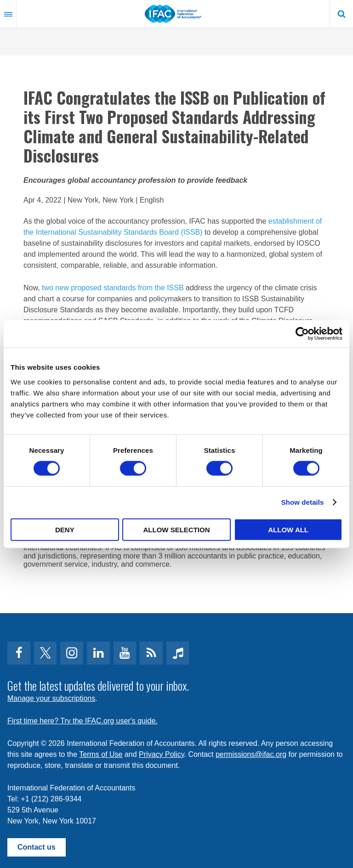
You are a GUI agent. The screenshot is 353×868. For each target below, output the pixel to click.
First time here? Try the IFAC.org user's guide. (83, 721)
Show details (303, 502)
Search (342, 14)
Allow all (288, 529)
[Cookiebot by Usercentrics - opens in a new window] (302, 334)
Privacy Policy (161, 754)
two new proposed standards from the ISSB (113, 288)
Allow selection (176, 529)
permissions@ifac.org (251, 754)
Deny (65, 529)
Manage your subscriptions (51, 698)
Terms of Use (101, 754)
